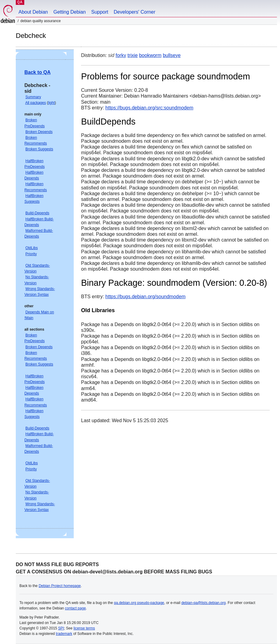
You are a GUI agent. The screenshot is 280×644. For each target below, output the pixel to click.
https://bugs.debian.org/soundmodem (145, 297)
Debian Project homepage (60, 586)
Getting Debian (70, 12)
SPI (61, 628)
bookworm (150, 55)
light (52, 103)
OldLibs (32, 248)
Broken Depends (39, 132)
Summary (33, 97)
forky (121, 55)
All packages (35, 103)
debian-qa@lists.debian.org (204, 603)
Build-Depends (37, 213)
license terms (84, 628)
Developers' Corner (135, 12)
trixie (133, 55)
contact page (75, 608)
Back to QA (37, 72)
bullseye (172, 55)
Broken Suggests (39, 149)
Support (100, 12)
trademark (64, 634)
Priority (31, 254)
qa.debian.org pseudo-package (139, 603)
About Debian (33, 12)
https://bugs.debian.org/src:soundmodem (149, 108)
